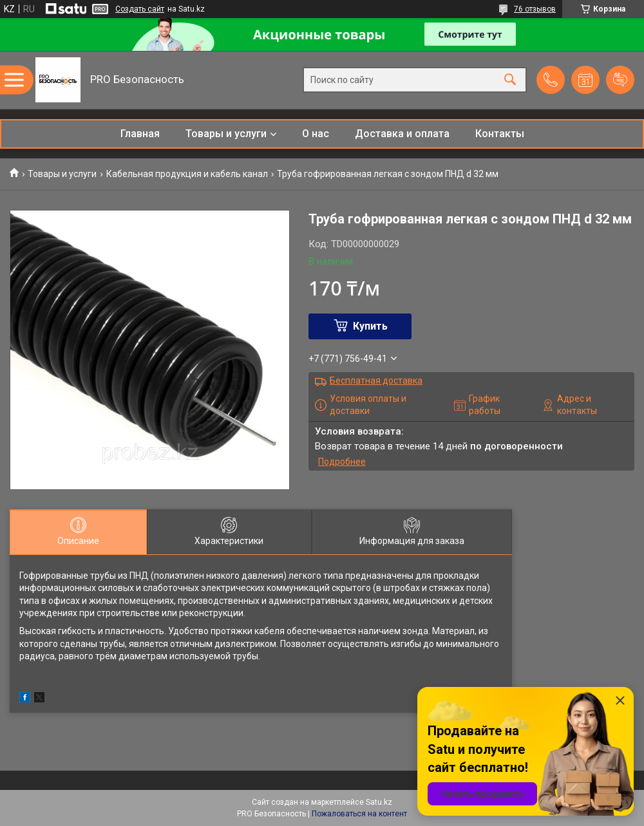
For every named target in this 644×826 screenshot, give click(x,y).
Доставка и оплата (402, 134)
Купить (370, 326)
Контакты (500, 134)
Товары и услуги (226, 134)
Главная (140, 134)
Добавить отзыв (620, 80)
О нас (316, 134)
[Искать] (510, 80)
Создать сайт (140, 9)
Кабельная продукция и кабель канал (187, 174)
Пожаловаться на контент (359, 814)
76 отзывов (535, 9)
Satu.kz (379, 802)
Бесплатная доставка (376, 380)
